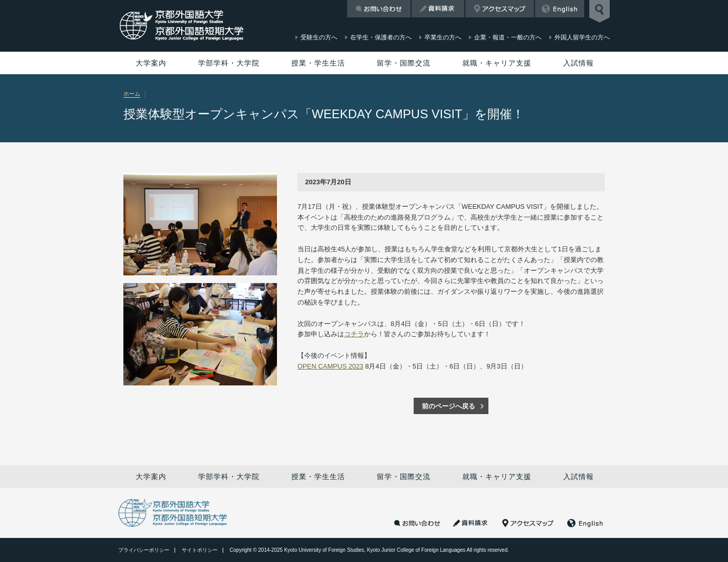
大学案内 (151, 63)
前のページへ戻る (448, 406)
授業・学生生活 (318, 63)
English (560, 9)
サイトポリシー (200, 550)
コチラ (354, 334)
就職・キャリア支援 (497, 63)
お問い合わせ (379, 9)
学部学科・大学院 (229, 63)
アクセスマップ (500, 9)
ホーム (132, 94)
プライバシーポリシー (144, 550)
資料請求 (438, 9)
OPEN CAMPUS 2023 (330, 366)
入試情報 (579, 63)
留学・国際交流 (404, 63)
